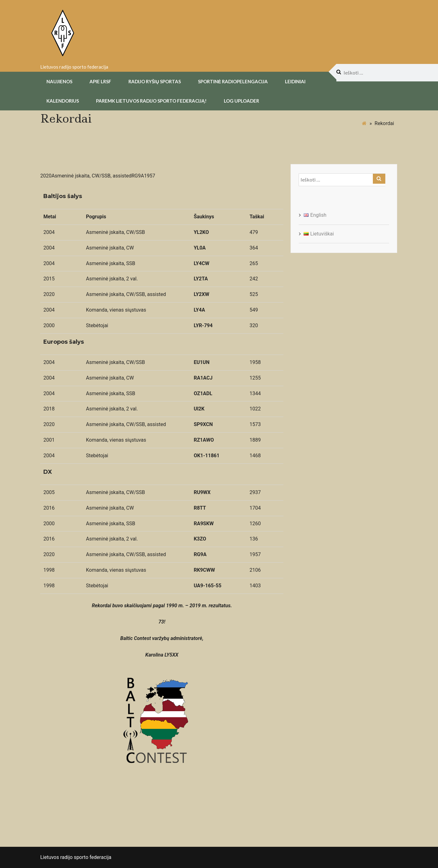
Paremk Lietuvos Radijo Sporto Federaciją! (151, 100)
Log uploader (241, 100)
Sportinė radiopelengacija (233, 81)
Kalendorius (63, 100)
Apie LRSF (100, 81)
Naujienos (59, 81)
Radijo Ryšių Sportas (155, 81)
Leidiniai (295, 81)
